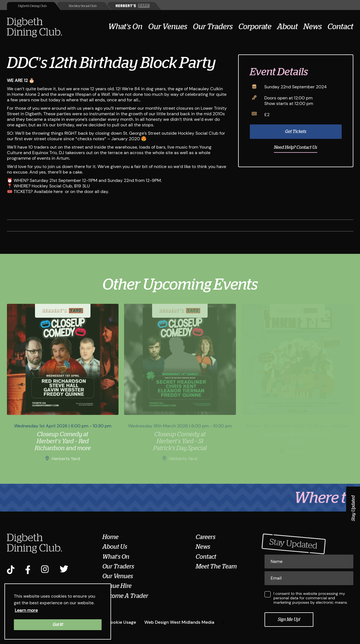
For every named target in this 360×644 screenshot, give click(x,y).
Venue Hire (117, 586)
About (287, 27)
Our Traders (213, 27)
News (313, 27)
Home (110, 537)
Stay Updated (353, 508)
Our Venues (168, 27)
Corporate (255, 27)
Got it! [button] (58, 625)
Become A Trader (125, 596)
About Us (115, 547)
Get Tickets (296, 132)
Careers (206, 537)
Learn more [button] (26, 610)
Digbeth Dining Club (32, 6)
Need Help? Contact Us (296, 147)
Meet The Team (216, 567)
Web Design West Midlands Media (179, 622)
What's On (125, 27)
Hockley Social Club (83, 6)
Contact (340, 27)
